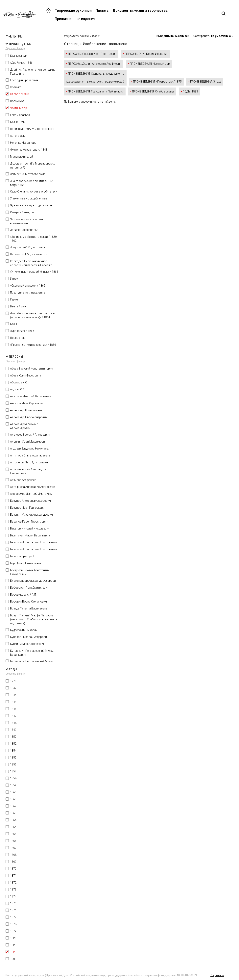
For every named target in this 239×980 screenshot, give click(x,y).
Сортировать (213, 36)
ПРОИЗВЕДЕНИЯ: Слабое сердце (152, 91)
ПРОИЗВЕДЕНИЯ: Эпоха (205, 82)
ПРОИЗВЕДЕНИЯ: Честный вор (149, 64)
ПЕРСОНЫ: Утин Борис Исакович (146, 54)
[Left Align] (224, 14)
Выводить (174, 36)
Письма (102, 10)
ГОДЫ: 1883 (189, 91)
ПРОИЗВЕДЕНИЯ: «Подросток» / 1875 (156, 82)
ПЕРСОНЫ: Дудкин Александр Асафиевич (94, 64)
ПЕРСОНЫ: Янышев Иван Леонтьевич (91, 54)
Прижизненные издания (75, 19)
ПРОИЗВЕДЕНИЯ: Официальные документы (95, 78)
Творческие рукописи (73, 10)
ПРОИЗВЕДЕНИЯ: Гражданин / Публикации (95, 91)
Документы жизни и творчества (140, 10)
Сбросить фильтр (15, 48)
